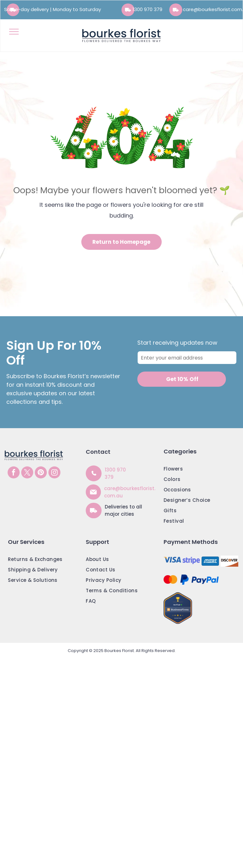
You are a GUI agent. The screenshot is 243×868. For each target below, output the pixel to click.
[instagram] (54, 473)
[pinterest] (41, 473)
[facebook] (14, 473)
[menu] (14, 32)
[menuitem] (199, 470)
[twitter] (27, 473)
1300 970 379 (147, 9)
